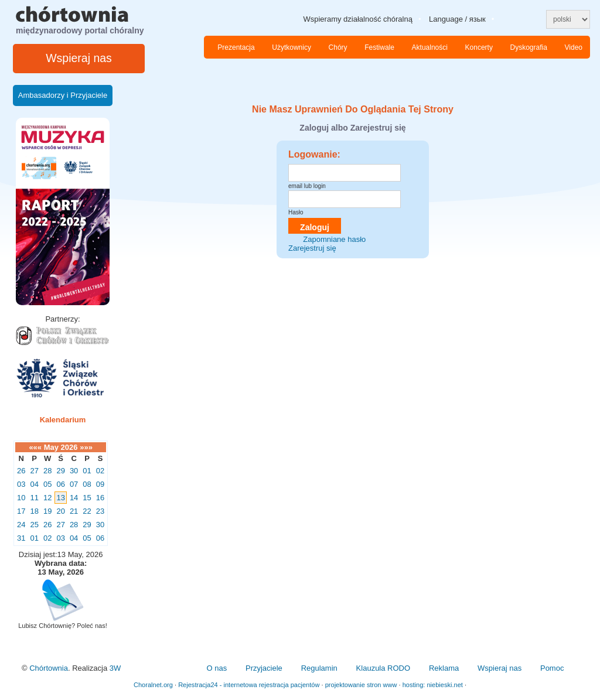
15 (87, 498)
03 (21, 484)
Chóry (338, 47)
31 (21, 538)
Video (574, 47)
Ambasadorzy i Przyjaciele (63, 95)
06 (60, 484)
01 (87, 471)
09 (100, 484)
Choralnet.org (153, 685)
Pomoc (552, 668)
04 (34, 484)
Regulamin (319, 668)
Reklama (444, 668)
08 (87, 484)
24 (21, 525)
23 (100, 511)
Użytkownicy (292, 47)
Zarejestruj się (312, 248)
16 (100, 498)
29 (60, 471)
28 (47, 471)
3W (115, 668)
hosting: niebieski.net (433, 685)
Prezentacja (236, 47)
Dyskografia (529, 47)
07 (74, 484)
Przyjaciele (264, 668)
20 (60, 511)
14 (74, 498)
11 (34, 498)
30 (74, 471)
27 (34, 471)
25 (34, 525)
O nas (217, 668)
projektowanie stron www (361, 685)
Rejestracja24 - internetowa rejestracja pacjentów (249, 685)
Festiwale (379, 47)
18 (34, 511)
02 (100, 471)
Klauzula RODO (383, 668)
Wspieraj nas (79, 58)
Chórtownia (49, 668)
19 (47, 511)
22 (87, 511)
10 (21, 498)
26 (21, 471)
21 (74, 511)
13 (60, 498)
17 (21, 511)
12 (47, 498)
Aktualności (430, 47)
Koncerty (479, 47)
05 (47, 484)
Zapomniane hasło (334, 239)
